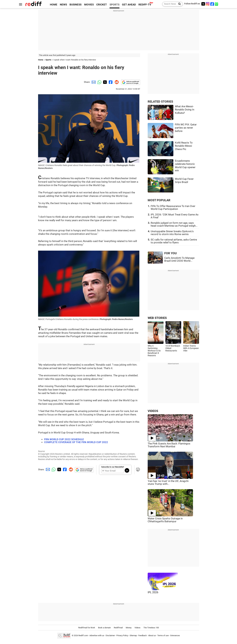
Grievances (175, 635)
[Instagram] (208, 4)
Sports (48, 60)
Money (129, 628)
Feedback (143, 635)
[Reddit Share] (116, 82)
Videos (137, 628)
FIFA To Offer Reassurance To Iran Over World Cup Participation (173, 208)
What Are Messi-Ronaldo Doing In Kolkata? (185, 110)
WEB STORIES (157, 318)
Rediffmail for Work (87, 628)
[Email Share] (93, 82)
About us (152, 635)
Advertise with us (97, 635)
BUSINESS (75, 5)
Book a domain (104, 628)
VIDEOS (153, 411)
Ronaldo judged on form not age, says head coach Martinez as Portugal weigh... (174, 224)
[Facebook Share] (110, 82)
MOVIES (89, 5)
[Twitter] (203, 4)
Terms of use (163, 635)
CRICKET (102, 5)
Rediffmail (118, 628)
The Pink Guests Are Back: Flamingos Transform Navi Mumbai (169, 445)
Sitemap (133, 635)
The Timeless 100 (151, 628)
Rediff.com (83, 635)
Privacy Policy (122, 635)
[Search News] (179, 4)
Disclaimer (110, 635)
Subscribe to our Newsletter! (113, 467)
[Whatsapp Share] (99, 82)
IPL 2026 (153, 592)
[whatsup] (217, 4)
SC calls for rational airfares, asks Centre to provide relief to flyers (174, 241)
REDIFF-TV (145, 5)
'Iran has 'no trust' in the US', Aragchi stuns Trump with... (168, 483)
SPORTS (114, 5)
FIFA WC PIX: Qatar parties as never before (186, 128)
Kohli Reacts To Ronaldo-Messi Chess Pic (184, 146)
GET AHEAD (129, 5)
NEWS (63, 5)
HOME (54, 5)
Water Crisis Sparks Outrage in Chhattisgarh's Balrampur (165, 520)
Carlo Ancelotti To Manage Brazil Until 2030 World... (179, 259)
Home (41, 60)
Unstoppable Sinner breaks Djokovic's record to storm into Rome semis (172, 233)
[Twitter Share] (105, 82)
